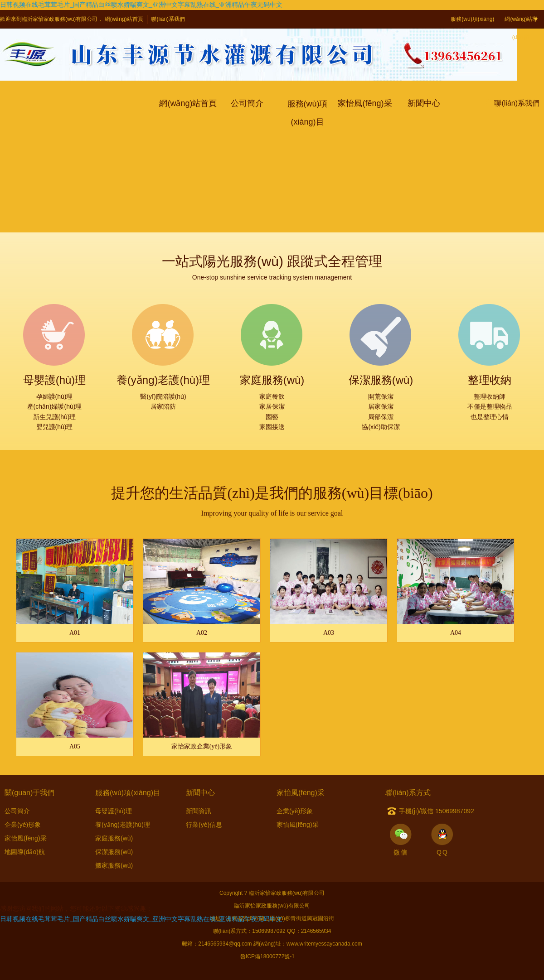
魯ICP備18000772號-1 (267, 956)
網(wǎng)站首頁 (124, 19)
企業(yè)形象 (23, 825)
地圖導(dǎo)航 (25, 852)
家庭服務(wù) (114, 838)
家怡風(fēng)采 (26, 838)
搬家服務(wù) (114, 865)
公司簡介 (17, 811)
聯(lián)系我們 (168, 19)
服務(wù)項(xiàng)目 (472, 28)
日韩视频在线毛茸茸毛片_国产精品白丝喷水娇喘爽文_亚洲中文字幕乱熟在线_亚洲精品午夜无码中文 (141, 5)
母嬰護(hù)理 (114, 811)
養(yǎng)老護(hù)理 (123, 825)
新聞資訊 (199, 811)
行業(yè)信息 (204, 825)
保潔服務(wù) (114, 852)
